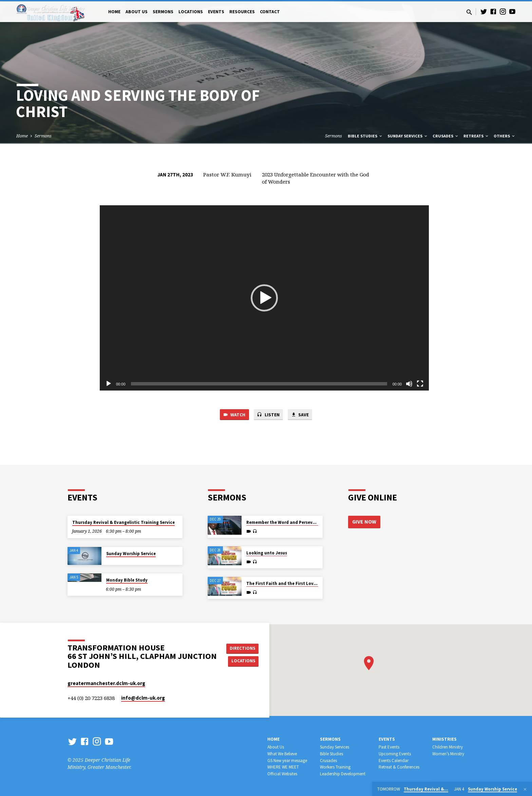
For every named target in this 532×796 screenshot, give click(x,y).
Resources (242, 12)
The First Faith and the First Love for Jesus (291, 584)
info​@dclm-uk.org (143, 698)
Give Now (364, 522)
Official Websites (282, 774)
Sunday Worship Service (131, 554)
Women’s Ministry (448, 754)
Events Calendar (394, 761)
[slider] (259, 384)
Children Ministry (448, 747)
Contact (270, 12)
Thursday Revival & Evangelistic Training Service (123, 522)
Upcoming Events (395, 754)
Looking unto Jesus (267, 553)
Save (302, 415)
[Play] (109, 384)
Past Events (389, 747)
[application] (264, 298)
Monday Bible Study (127, 580)
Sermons (163, 12)
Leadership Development (343, 774)
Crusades (446, 136)
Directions (244, 648)
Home (114, 12)
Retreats (476, 136)
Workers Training (335, 767)
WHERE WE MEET (283, 767)
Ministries (444, 739)
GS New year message (287, 761)
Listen (268, 415)
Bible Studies (365, 136)
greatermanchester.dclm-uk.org (106, 683)
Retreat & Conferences (399, 767)
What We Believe (282, 754)
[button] (264, 298)
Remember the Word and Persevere (283, 522)
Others (505, 136)
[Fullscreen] (420, 384)
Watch (232, 415)
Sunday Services (408, 136)
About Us (137, 12)
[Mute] (409, 384)
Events (216, 12)
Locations (191, 12)
